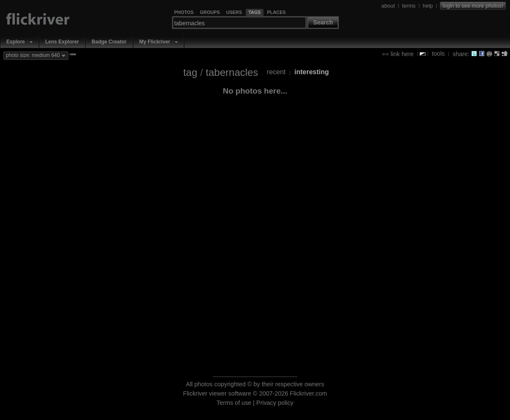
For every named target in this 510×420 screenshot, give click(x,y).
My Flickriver (155, 42)
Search (323, 22)
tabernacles (232, 72)
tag (190, 72)
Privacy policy (275, 403)
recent (276, 72)
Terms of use (234, 403)
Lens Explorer (62, 42)
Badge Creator (109, 42)
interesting (312, 72)
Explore (16, 42)
